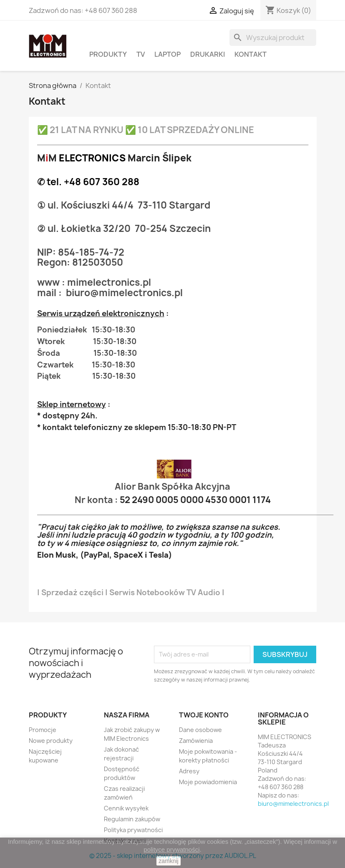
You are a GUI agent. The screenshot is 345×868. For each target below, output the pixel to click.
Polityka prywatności (133, 830)
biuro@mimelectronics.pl (293, 804)
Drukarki (208, 54)
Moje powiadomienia (208, 782)
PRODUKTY (108, 54)
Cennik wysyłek (126, 808)
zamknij (168, 861)
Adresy (189, 771)
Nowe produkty (51, 741)
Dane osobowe (200, 730)
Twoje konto (204, 715)
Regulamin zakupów (132, 819)
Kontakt (251, 54)
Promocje (43, 730)
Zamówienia (196, 741)
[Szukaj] (273, 38)
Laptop (167, 54)
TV (141, 54)
